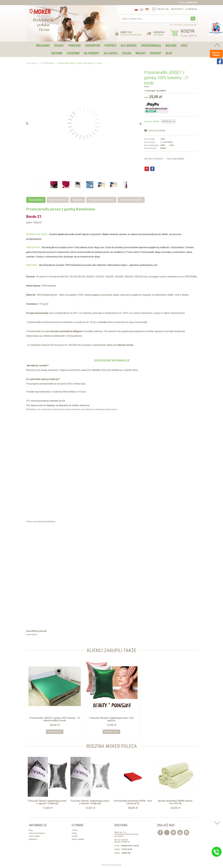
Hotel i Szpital (34, 836)
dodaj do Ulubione (157, 131)
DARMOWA (159, 34)
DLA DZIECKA (129, 45)
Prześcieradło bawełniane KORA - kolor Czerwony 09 (133, 802)
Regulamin (33, 839)
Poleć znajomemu (175, 159)
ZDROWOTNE (93, 45)
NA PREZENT (92, 53)
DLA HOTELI (111, 53)
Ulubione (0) (191, 9)
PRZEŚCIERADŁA (151, 45)
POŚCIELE (110, 45)
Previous (27, 123)
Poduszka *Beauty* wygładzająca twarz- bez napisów (111, 719)
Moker (147, 87)
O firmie (75, 830)
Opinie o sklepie (78, 839)
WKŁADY (140, 53)
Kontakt (156, 53)
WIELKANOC (43, 45)
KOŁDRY (59, 45)
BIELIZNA (171, 45)
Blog (169, 53)
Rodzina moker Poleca (112, 746)
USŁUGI (126, 53)
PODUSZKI (74, 45)
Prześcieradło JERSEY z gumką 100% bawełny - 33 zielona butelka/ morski (55, 719)
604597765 (192, 3)
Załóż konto (177, 9)
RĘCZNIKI (57, 53)
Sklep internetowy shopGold (112, 865)
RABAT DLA (131, 34)
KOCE (184, 45)
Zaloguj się (163, 9)
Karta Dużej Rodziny (37, 833)
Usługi (74, 833)
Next (140, 123)
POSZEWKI (73, 53)
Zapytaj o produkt (154, 159)
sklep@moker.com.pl (130, 846)
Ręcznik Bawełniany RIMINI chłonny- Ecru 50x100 (175, 802)
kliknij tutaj (80, 384)
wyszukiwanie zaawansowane (183, 25)
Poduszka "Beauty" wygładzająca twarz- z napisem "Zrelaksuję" (48, 802)
